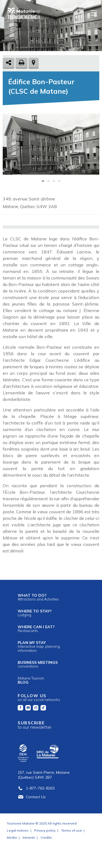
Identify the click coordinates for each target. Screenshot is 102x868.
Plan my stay (39, 646)
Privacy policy (45, 830)
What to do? (38, 597)
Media (12, 837)
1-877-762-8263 (36, 788)
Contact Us (32, 797)
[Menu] (94, 13)
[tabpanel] (51, 144)
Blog (31, 680)
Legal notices (18, 830)
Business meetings (38, 664)
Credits (46, 837)
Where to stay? (35, 613)
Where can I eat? (36, 629)
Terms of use (72, 830)
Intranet (29, 837)
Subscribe (35, 725)
